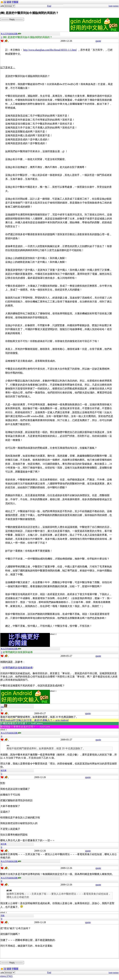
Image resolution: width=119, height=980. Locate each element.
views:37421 (6, 976)
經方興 (4, 770)
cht (5, 2)
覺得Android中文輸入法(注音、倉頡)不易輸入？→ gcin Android (34, 720)
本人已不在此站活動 (11, 34)
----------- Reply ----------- (12, 19)
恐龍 (3, 916)
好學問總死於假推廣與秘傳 (18, 668)
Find (49, 6)
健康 (9, 2)
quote (98, 41)
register (116, 6)
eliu (4, 707)
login (111, 6)
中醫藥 (15, 2)
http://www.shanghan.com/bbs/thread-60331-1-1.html (50, 50)
